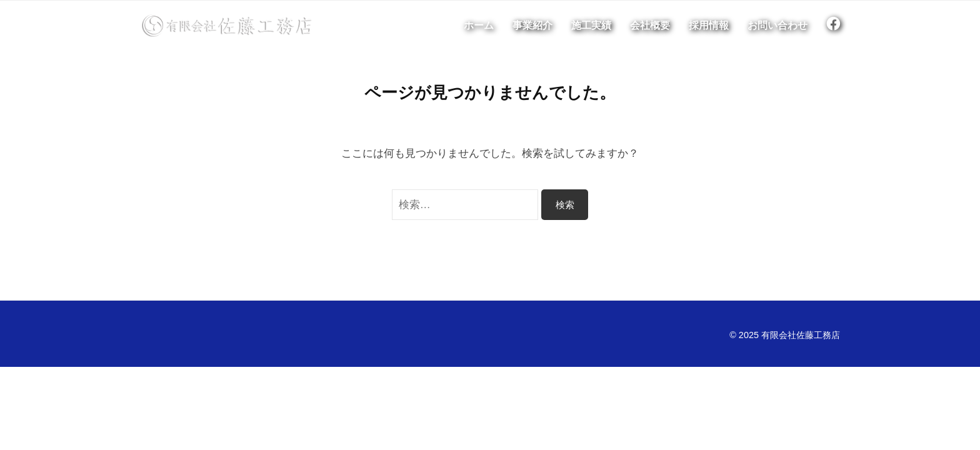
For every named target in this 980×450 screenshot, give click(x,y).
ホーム (479, 26)
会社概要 (650, 26)
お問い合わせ (777, 26)
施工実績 (591, 26)
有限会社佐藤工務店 (801, 335)
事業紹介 (532, 26)
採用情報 (709, 26)
